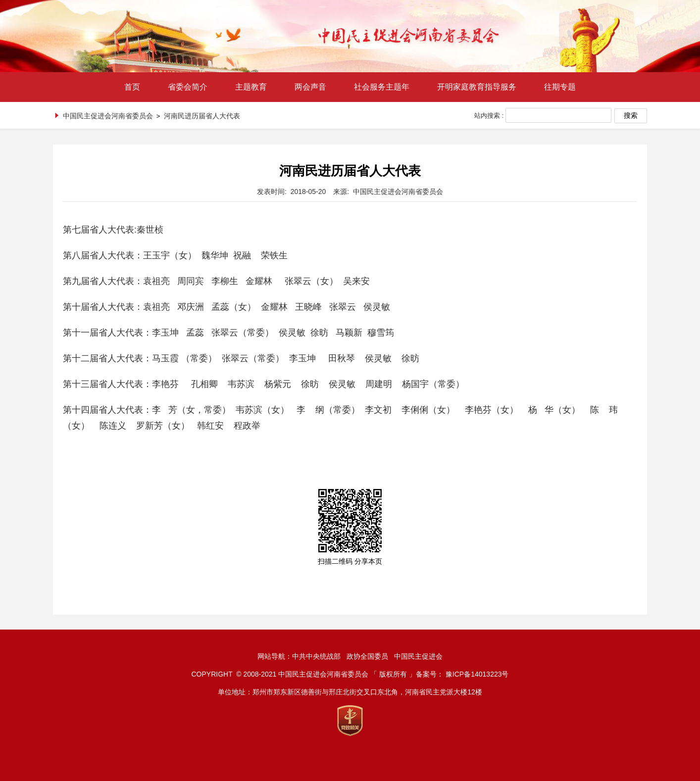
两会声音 (310, 87)
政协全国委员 (367, 656)
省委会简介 (188, 87)
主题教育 (251, 87)
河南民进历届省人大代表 (202, 116)
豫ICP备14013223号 (477, 674)
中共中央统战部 (316, 656)
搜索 (631, 115)
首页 (132, 87)
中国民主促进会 (418, 656)
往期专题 (560, 87)
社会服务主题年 (382, 87)
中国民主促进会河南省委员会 (108, 116)
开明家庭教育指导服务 (477, 87)
